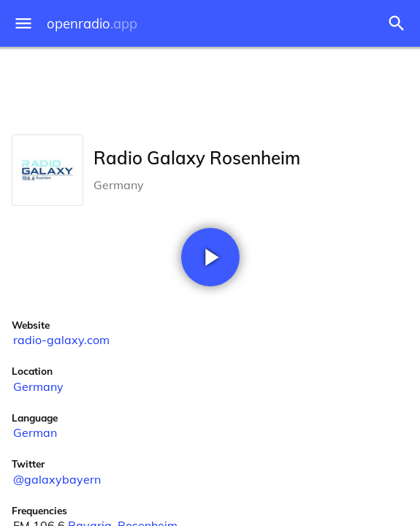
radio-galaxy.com (61, 340)
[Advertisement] (210, 88)
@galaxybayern (57, 479)
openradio (92, 24)
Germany (38, 386)
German (35, 432)
